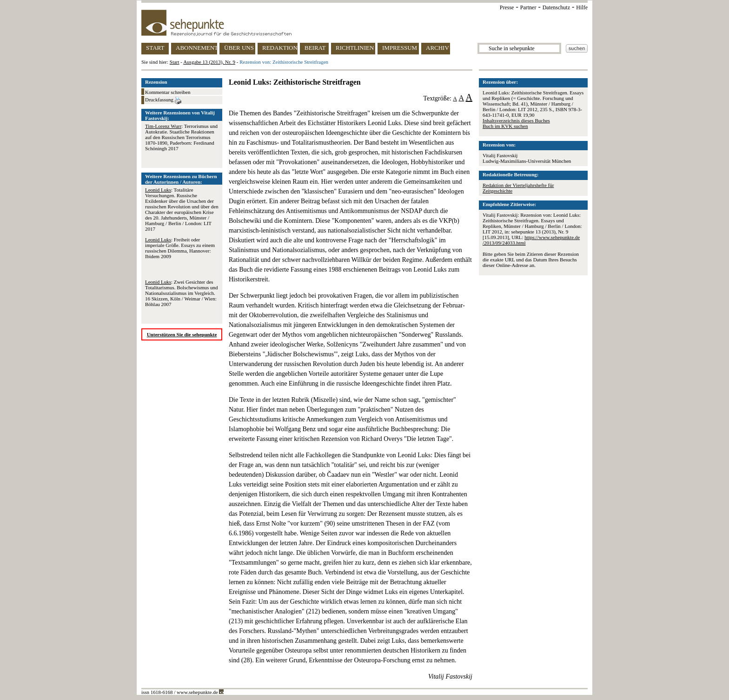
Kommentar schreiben (168, 92)
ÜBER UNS (239, 48)
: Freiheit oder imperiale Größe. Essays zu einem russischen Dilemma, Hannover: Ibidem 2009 (180, 248)
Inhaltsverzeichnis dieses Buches (516, 120)
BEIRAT (315, 48)
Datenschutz (556, 7)
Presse (507, 7)
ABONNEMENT (196, 48)
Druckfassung (163, 100)
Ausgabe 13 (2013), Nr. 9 (209, 62)
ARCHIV (437, 48)
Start (175, 62)
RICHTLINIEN (355, 48)
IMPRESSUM (400, 48)
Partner (528, 7)
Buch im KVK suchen (505, 126)
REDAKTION (280, 48)
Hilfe (582, 7)
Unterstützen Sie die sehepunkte (182, 334)
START (155, 48)
